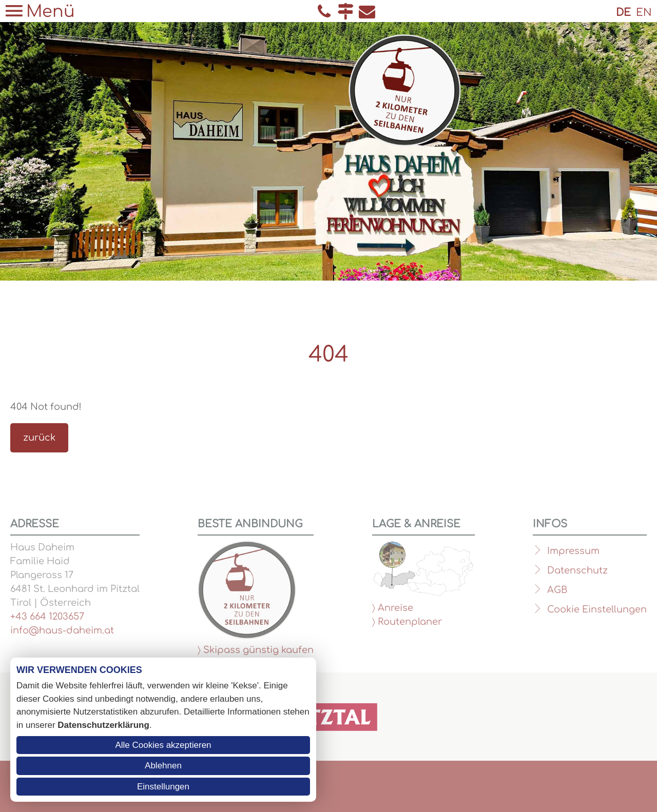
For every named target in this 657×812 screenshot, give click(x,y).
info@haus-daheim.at (62, 630)
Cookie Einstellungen (597, 609)
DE (623, 13)
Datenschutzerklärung (103, 725)
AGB (557, 590)
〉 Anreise (393, 608)
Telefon (324, 11)
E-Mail (367, 11)
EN (644, 13)
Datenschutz (577, 570)
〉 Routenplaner (407, 622)
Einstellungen (163, 787)
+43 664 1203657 (47, 617)
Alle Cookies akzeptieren (163, 745)
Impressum (573, 551)
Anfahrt (345, 11)
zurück (39, 438)
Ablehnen (163, 766)
